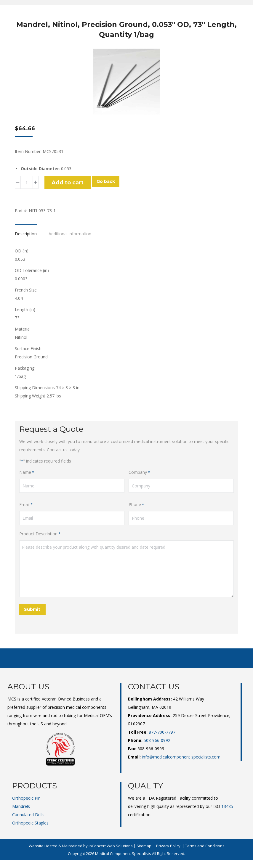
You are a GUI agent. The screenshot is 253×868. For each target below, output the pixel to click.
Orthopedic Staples (30, 823)
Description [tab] (26, 234)
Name (27, 472)
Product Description (40, 534)
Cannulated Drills (28, 815)
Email (26, 505)
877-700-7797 (162, 732)
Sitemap (144, 846)
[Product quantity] (27, 182)
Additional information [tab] (70, 234)
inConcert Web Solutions (111, 846)
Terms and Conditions (205, 846)
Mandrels (21, 806)
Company (139, 472)
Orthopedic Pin (26, 798)
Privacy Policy (168, 846)
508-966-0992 (157, 740)
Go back (106, 181)
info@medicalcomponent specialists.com (181, 757)
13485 (227, 806)
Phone (136, 505)
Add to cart (68, 183)
